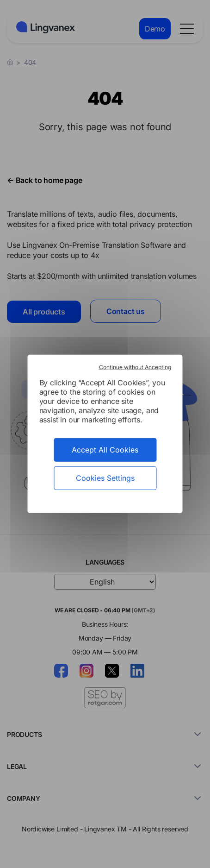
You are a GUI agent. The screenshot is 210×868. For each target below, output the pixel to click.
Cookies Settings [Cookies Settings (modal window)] (105, 478)
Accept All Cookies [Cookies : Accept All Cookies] (105, 450)
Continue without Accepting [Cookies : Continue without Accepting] (135, 367)
